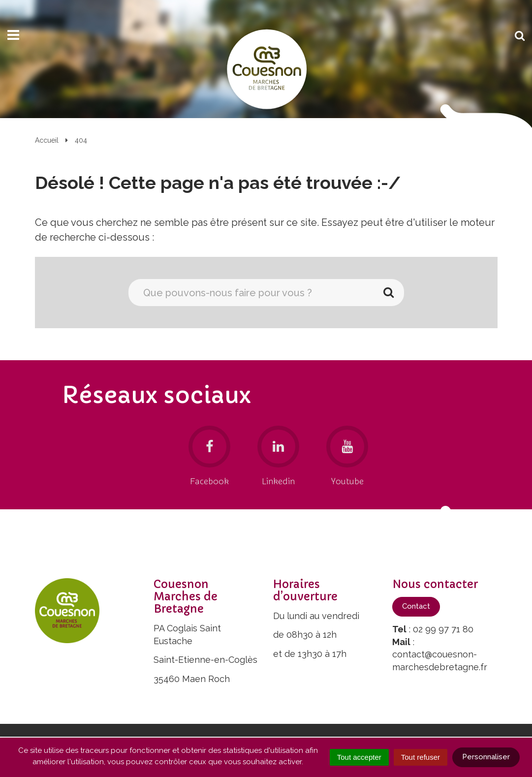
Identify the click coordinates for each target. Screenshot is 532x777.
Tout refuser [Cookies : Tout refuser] (421, 757)
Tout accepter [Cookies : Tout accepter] (359, 757)
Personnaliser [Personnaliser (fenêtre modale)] (486, 757)
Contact (416, 606)
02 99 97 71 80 (443, 629)
